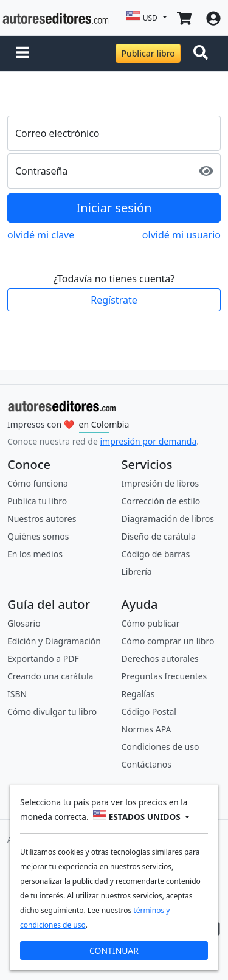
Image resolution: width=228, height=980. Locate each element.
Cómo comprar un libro (168, 641)
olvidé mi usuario (181, 235)
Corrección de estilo (161, 501)
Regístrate (114, 300)
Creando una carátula (50, 676)
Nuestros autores (42, 519)
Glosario (24, 623)
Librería (137, 572)
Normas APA (147, 729)
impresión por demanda (148, 441)
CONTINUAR (114, 950)
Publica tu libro (37, 501)
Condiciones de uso (161, 747)
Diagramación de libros (168, 519)
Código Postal (149, 711)
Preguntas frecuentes (164, 676)
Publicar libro (148, 53)
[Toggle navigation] (203, 54)
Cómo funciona (38, 483)
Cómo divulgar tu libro (52, 711)
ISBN (17, 694)
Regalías (138, 694)
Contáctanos (147, 764)
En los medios (35, 554)
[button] (22, 54)
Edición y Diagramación (54, 641)
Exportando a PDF (43, 659)
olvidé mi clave (41, 235)
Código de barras (156, 554)
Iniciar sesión (114, 208)
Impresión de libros (161, 483)
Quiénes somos (38, 536)
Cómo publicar (151, 623)
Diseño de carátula (159, 536)
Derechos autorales (160, 659)
